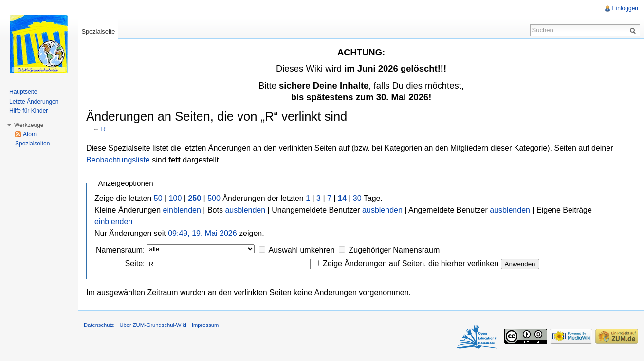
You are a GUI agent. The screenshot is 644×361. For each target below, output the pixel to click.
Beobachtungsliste (118, 160)
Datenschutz (99, 325)
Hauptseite (23, 92)
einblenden (182, 210)
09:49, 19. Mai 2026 (202, 233)
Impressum (205, 325)
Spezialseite (98, 31)
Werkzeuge (29, 125)
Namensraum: (120, 250)
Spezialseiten (32, 144)
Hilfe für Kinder (28, 111)
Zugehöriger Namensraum (394, 250)
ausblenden (245, 210)
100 (175, 198)
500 (214, 198)
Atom (30, 134)
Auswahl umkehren (302, 250)
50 (158, 198)
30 (357, 198)
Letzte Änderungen (34, 102)
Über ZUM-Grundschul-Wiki (153, 325)
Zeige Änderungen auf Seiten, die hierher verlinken (411, 263)
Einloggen (625, 8)
